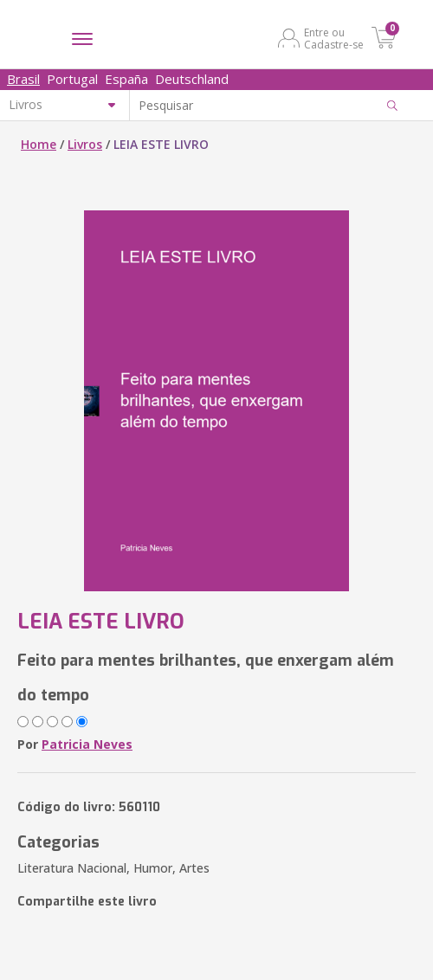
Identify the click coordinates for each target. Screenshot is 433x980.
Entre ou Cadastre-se (334, 38)
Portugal (72, 79)
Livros (85, 144)
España (126, 79)
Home (39, 144)
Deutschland (192, 79)
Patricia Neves (87, 744)
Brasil (23, 79)
